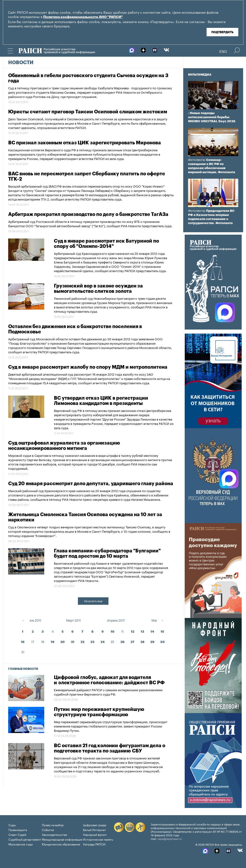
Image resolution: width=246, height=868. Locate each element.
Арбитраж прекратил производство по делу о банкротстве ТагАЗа (88, 214)
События (48, 829)
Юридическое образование (61, 844)
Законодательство (54, 834)
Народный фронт (95, 834)
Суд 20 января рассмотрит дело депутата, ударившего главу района (91, 484)
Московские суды (21, 844)
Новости (21, 63)
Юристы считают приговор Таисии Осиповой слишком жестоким (88, 112)
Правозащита (18, 829)
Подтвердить (222, 32)
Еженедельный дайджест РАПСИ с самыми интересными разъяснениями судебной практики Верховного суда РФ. (108, 692)
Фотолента (196, 160)
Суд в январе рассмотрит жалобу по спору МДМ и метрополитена (88, 367)
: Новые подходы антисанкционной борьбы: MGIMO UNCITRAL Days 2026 (212, 117)
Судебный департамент (25, 839)
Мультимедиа (200, 75)
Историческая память (98, 839)
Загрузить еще (93, 601)
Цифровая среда (95, 825)
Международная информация (62, 839)
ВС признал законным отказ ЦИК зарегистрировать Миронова (85, 143)
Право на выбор (53, 825)
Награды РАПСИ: (95, 844)
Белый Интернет (95, 829)
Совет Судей (17, 834)
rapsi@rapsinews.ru (170, 838)
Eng (223, 51)
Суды (12, 825)
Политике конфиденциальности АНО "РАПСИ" (83, 17)
